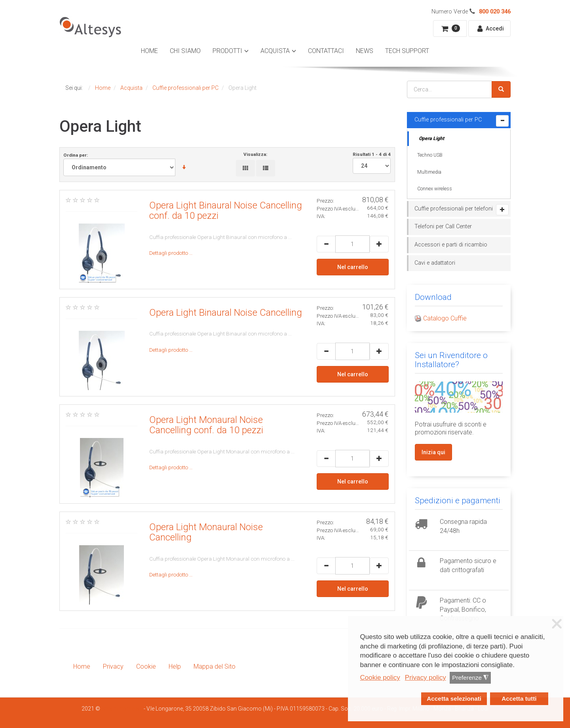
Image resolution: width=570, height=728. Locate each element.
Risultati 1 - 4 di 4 (372, 163)
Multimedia (429, 172)
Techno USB (430, 155)
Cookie (146, 666)
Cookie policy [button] (380, 678)
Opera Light (431, 138)
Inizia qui (433, 452)
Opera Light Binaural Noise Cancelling (226, 313)
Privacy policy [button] (426, 678)
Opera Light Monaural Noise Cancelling (206, 532)
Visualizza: (255, 154)
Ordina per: (128, 164)
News (365, 51)
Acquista (275, 51)
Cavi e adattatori (435, 263)
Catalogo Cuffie (445, 318)
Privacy (113, 666)
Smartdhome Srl (122, 709)
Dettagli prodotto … (171, 253)
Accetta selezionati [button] (454, 699)
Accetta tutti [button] (519, 699)
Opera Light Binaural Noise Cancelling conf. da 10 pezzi (226, 210)
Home (149, 51)
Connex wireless (435, 189)
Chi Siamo (185, 51)
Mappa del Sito (215, 666)
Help (175, 666)
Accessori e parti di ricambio (451, 245)
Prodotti (227, 51)
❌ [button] (557, 624)
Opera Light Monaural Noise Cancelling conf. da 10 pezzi (206, 425)
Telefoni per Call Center (443, 227)
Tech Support (407, 51)
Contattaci (326, 51)
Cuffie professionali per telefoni (454, 209)
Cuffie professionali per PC (448, 120)
